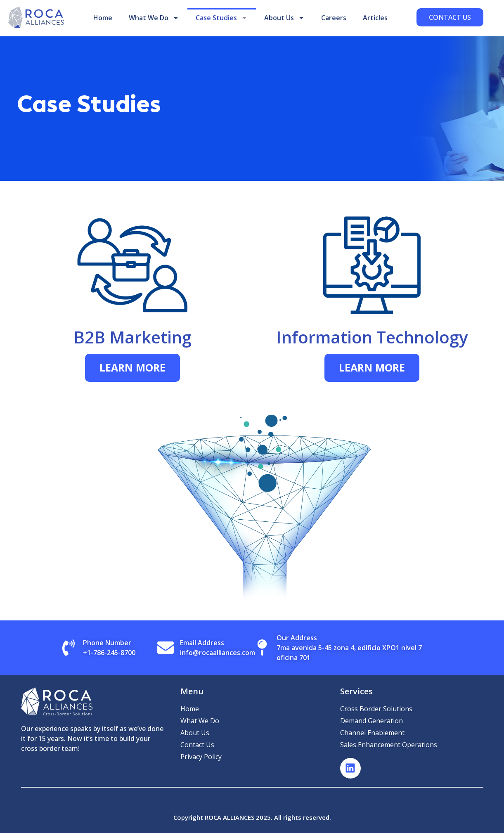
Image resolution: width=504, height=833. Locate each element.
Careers (334, 18)
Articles (375, 18)
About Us (284, 18)
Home (103, 18)
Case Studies (222, 18)
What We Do (154, 18)
